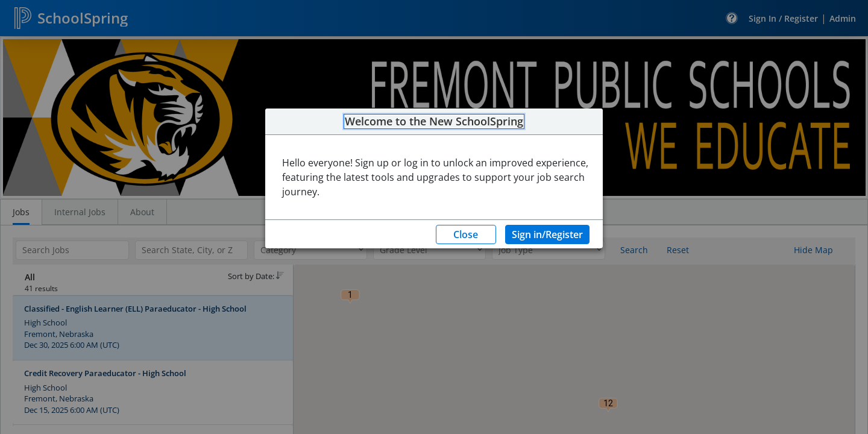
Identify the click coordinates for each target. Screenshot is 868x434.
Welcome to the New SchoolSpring (434, 122)
